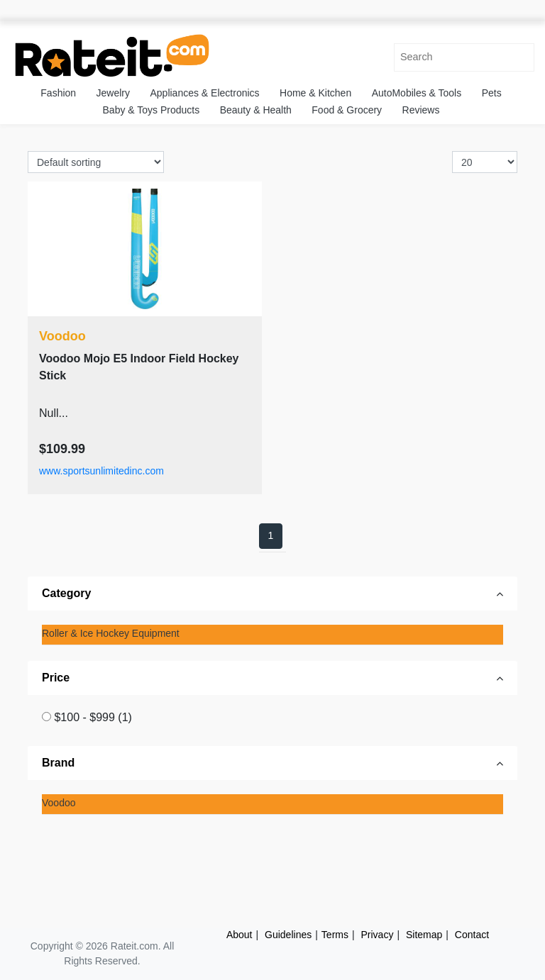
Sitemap (424, 935)
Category (66, 593)
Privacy (378, 935)
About (240, 935)
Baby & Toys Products (152, 110)
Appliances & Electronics (204, 93)
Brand (58, 763)
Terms (335, 935)
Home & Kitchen (315, 93)
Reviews (421, 110)
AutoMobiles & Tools (417, 93)
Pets (492, 93)
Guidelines (288, 935)
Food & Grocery (347, 110)
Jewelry (113, 93)
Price (56, 678)
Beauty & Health (256, 110)
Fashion (58, 93)
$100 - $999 (93, 717)
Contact (472, 935)
